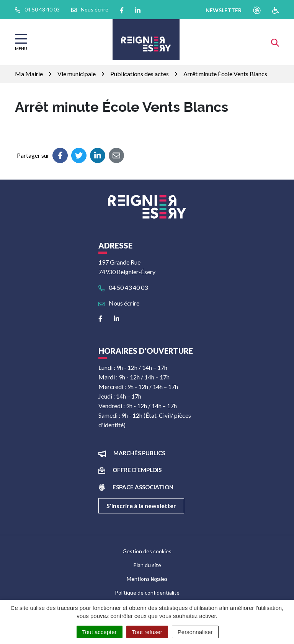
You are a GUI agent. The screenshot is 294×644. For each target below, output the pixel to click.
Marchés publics (139, 453)
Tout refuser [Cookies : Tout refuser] (147, 632)
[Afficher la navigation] (21, 42)
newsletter (224, 10)
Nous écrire (119, 303)
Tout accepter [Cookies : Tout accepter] (100, 632)
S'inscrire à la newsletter (141, 506)
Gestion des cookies (147, 551)
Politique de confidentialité (147, 593)
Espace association (143, 487)
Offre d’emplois (137, 470)
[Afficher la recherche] (275, 42)
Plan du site (147, 565)
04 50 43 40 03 (123, 287)
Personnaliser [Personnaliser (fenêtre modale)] (195, 632)
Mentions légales (147, 579)
